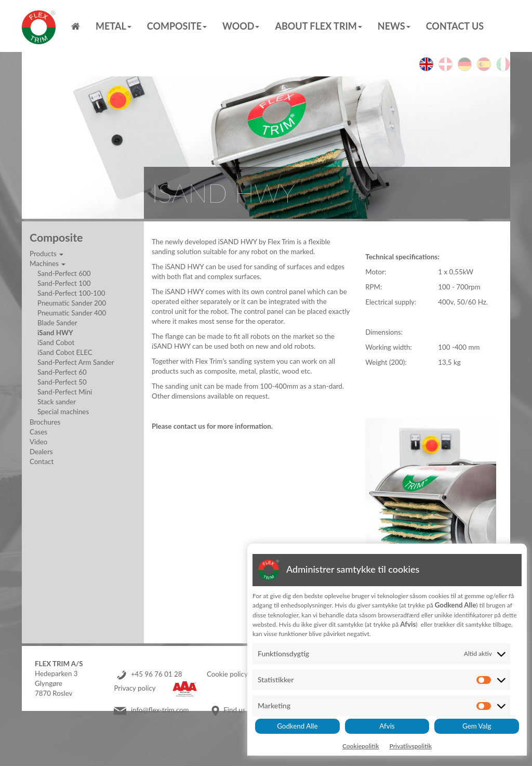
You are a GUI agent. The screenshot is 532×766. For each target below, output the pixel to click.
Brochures (45, 422)
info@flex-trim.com (160, 710)
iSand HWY (55, 333)
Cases (38, 432)
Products (46, 254)
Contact (42, 461)
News (394, 26)
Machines (48, 263)
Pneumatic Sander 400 (72, 313)
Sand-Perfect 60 (62, 372)
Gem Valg (477, 726)
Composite (177, 26)
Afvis (387, 726)
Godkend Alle (297, 726)
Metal (114, 26)
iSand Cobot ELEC (65, 352)
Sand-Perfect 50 (62, 382)
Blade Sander (57, 323)
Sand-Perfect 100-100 (71, 293)
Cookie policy (227, 674)
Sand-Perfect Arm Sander (76, 362)
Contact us (455, 26)
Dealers (41, 452)
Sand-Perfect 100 (64, 283)
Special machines (63, 412)
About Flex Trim (318, 26)
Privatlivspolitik (410, 746)
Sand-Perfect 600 (64, 273)
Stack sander (57, 402)
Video (38, 442)
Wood (241, 26)
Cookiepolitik (361, 746)
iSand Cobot (56, 342)
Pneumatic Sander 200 (72, 303)
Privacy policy (135, 688)
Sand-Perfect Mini (65, 392)
